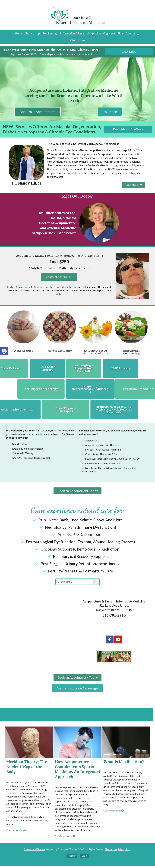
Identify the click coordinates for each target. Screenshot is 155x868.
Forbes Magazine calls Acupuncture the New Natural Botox (42, 287)
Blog (120, 33)
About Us (30, 33)
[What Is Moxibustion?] (126, 745)
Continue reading (16, 833)
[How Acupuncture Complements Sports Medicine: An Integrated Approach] (78, 745)
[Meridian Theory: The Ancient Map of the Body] (29, 745)
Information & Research (75, 33)
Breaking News (106, 33)
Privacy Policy (125, 852)
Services (48, 33)
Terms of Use (111, 852)
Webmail (72, 858)
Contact (130, 33)
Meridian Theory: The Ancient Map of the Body (27, 769)
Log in (85, 858)
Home (19, 33)
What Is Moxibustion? (124, 764)
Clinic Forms (78, 40)
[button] (4, 351)
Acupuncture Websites (34, 852)
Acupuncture (24, 350)
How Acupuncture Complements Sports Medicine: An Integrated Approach (77, 772)
